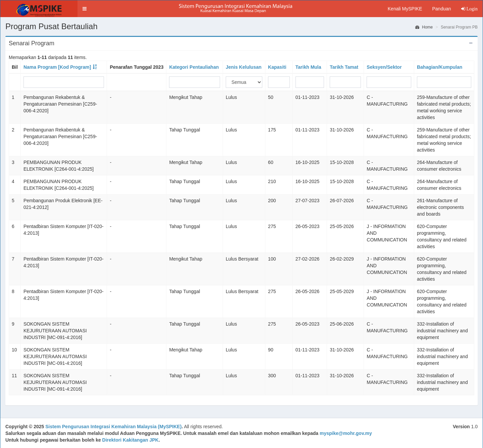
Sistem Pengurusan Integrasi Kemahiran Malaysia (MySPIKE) (113, 427)
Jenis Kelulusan (244, 67)
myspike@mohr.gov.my (346, 433)
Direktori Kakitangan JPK (130, 440)
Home (424, 27)
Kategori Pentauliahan (194, 67)
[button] (85, 9)
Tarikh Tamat (344, 67)
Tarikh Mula (308, 67)
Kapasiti (277, 67)
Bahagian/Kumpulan (440, 67)
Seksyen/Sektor (384, 67)
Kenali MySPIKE (405, 9)
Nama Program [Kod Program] (57, 67)
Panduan (441, 9)
